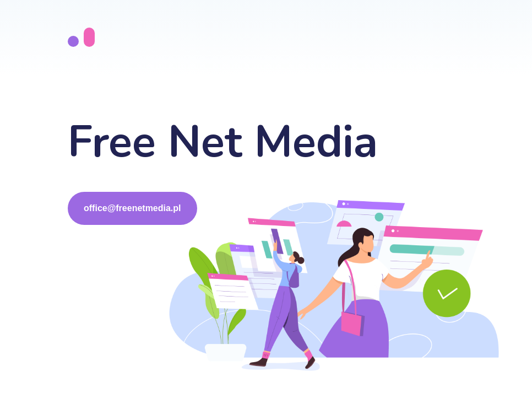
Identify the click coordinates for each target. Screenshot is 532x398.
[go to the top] (81, 38)
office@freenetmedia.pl (132, 208)
